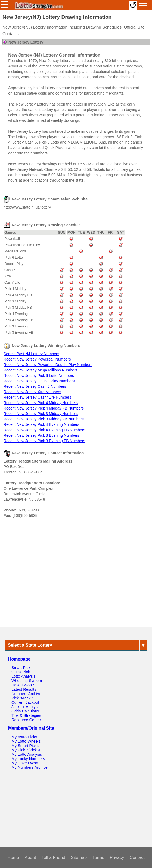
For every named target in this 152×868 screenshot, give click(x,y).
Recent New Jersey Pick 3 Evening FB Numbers (44, 441)
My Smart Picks (25, 746)
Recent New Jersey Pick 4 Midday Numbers (41, 403)
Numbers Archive (26, 694)
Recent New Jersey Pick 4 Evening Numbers (41, 424)
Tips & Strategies (26, 715)
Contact (137, 858)
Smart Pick (21, 668)
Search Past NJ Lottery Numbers (31, 354)
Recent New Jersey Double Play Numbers (39, 381)
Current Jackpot (25, 702)
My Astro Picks (24, 737)
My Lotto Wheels (26, 741)
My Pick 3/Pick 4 (26, 750)
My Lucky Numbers (28, 759)
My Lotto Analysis (27, 754)
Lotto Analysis (24, 676)
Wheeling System (27, 681)
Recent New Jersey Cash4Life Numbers (37, 397)
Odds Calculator (25, 711)
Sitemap (79, 858)
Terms (98, 858)
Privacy (117, 858)
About (30, 858)
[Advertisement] (76, 582)
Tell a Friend (53, 858)
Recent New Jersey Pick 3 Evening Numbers (41, 435)
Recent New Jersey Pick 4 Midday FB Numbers (44, 408)
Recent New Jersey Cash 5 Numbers (35, 386)
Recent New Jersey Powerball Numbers (37, 359)
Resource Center (26, 720)
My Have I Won (25, 763)
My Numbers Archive (30, 767)
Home (13, 858)
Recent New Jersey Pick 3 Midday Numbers (41, 414)
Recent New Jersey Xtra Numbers (32, 392)
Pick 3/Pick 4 (23, 698)
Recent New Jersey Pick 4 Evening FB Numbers (44, 430)
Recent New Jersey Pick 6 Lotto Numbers (39, 376)
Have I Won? (23, 685)
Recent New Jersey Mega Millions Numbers (41, 370)
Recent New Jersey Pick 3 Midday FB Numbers (44, 419)
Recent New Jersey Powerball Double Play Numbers (48, 365)
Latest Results (24, 689)
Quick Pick (21, 672)
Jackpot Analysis (26, 707)
